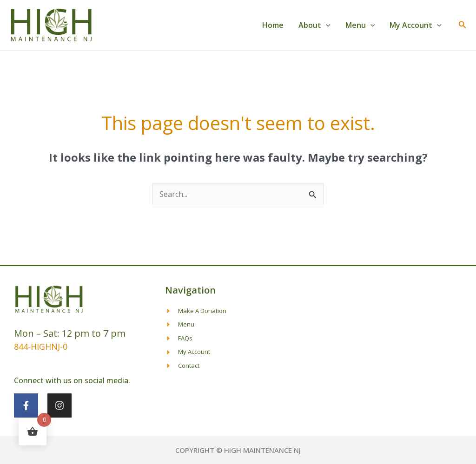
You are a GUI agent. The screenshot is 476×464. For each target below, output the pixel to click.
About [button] (314, 25)
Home (273, 25)
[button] (326, 25)
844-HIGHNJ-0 (41, 346)
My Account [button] (416, 25)
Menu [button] (360, 25)
